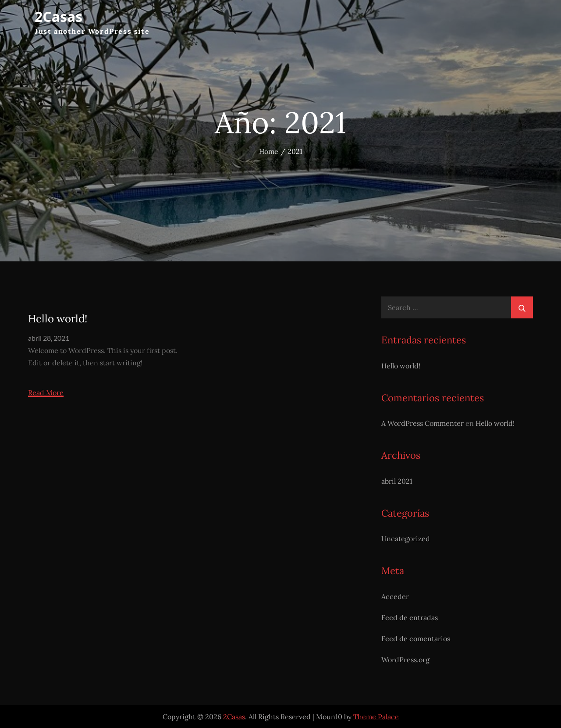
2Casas (59, 16)
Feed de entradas (410, 617)
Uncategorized (406, 539)
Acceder (395, 596)
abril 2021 (397, 481)
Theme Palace (376, 717)
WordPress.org (405, 660)
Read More (46, 393)
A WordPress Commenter (423, 423)
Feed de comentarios (416, 639)
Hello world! (58, 319)
